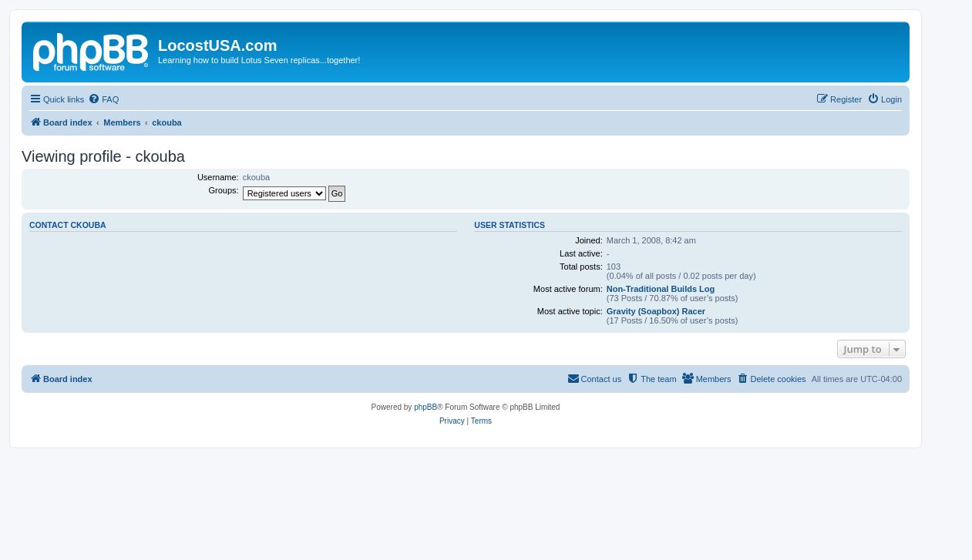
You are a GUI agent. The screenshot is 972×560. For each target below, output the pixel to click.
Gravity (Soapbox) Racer (656, 311)
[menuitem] (103, 99)
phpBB (425, 407)
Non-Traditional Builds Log (661, 289)
